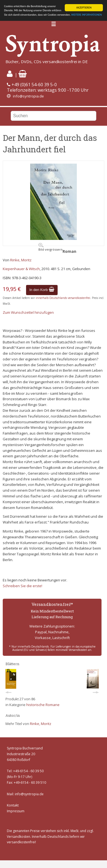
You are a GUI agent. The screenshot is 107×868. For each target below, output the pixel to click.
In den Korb (42, 290)
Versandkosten (19, 837)
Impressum (16, 811)
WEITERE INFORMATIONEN (87, 15)
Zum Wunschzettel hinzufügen (28, 312)
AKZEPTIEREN (84, 8)
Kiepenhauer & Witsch (21, 269)
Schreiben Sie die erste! (22, 586)
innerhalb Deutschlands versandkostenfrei (63, 298)
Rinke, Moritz (21, 260)
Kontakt (13, 805)
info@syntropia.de (28, 96)
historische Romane (43, 705)
